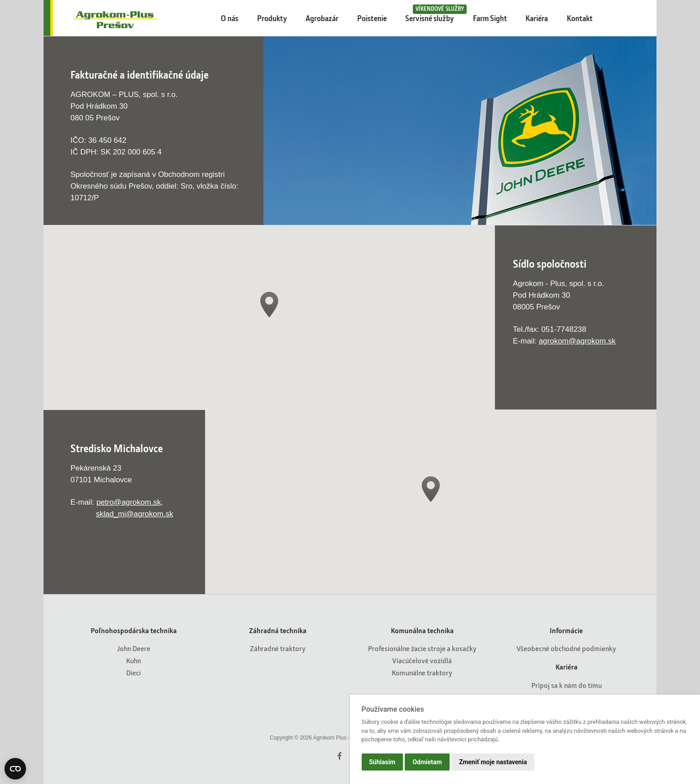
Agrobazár (322, 18)
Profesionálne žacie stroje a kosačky (422, 648)
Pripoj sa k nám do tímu (567, 685)
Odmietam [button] (427, 762)
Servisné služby (434, 14)
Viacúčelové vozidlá (422, 660)
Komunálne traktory (422, 672)
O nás (230, 18)
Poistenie (372, 18)
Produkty (272, 18)
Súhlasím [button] (383, 762)
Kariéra (537, 18)
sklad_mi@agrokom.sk (135, 514)
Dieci (133, 672)
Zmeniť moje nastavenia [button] (493, 762)
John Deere (134, 648)
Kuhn (133, 660)
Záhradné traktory (278, 648)
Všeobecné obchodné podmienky (566, 648)
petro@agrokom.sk (129, 502)
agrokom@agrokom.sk (577, 341)
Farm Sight (490, 18)
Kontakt (580, 18)
